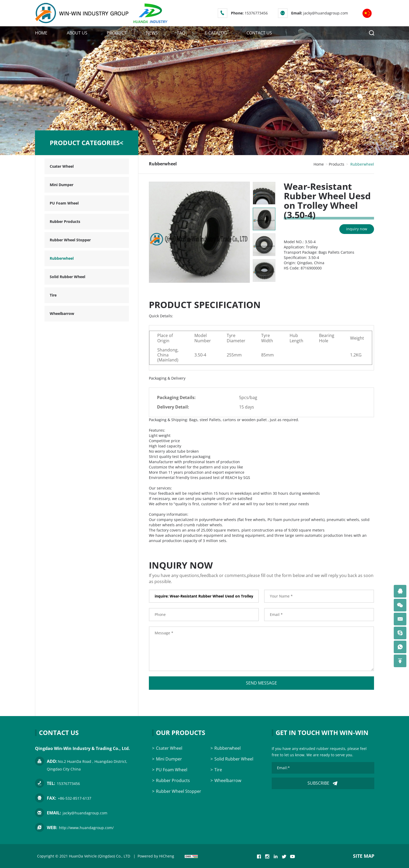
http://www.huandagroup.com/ (86, 828)
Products (337, 164)
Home (319, 164)
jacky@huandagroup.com (326, 13)
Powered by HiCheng (156, 856)
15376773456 (256, 13)
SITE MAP (364, 856)
